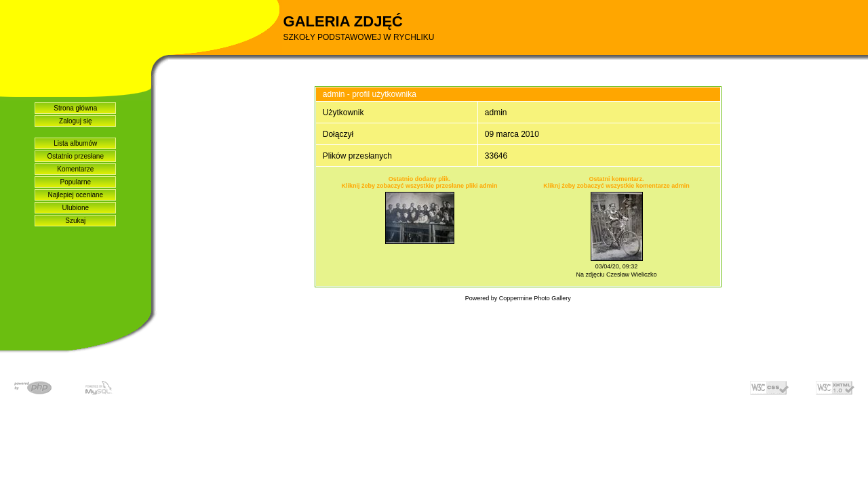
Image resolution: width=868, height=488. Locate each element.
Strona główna (75, 108)
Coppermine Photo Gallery (535, 298)
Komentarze (75, 169)
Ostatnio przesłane (76, 156)
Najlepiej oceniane (75, 195)
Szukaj (75, 221)
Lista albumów (75, 143)
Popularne (75, 182)
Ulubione (76, 208)
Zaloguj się (75, 121)
